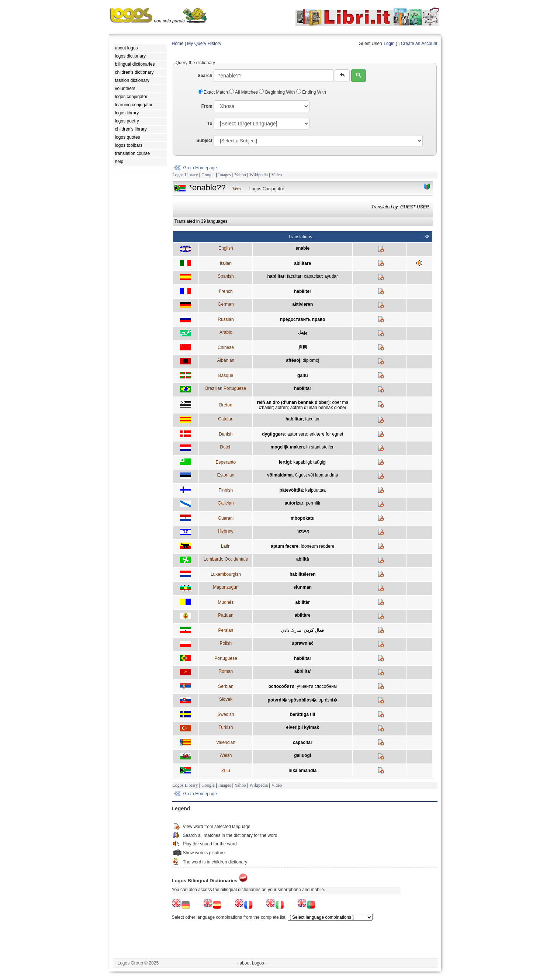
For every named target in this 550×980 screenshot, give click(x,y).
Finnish (226, 490)
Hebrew (226, 531)
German (226, 304)
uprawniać (303, 643)
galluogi (302, 755)
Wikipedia (259, 175)
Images (224, 175)
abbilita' (303, 671)
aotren (281, 408)
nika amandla (302, 771)
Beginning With (277, 92)
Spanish (226, 276)
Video (277, 175)
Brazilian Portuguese (226, 388)
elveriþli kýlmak (303, 727)
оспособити (281, 686)
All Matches (244, 92)
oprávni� (328, 700)
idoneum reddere (318, 546)
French (226, 291)
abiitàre (303, 615)
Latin (226, 546)
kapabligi (302, 462)
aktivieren (302, 304)
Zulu (226, 771)
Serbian (226, 686)
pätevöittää (291, 490)
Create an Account (419, 44)
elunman (303, 587)
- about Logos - (252, 963)
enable (302, 248)
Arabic (226, 332)
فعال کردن (314, 630)
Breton (226, 405)
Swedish (226, 714)
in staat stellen (320, 447)
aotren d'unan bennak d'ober (318, 408)
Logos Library (185, 175)
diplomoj (311, 360)
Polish (226, 643)
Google (208, 175)
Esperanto (226, 462)
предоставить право (302, 319)
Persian (226, 630)
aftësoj (293, 360)
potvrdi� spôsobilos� (292, 700)
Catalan (226, 419)
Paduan (226, 615)
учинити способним (317, 686)
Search (205, 76)
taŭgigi (320, 462)
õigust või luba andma (317, 475)
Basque (226, 375)
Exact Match (214, 92)
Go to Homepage (200, 168)
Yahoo (240, 175)
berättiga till (302, 714)
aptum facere (285, 546)
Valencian (226, 742)
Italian (226, 263)
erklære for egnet (326, 434)
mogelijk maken (287, 447)
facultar (294, 276)
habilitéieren (303, 574)
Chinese (226, 347)
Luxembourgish (226, 574)
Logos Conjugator (267, 189)
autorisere (297, 434)
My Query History (204, 44)
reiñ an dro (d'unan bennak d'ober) (293, 402)
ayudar (331, 276)
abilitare (302, 263)
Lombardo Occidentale (226, 559)
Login (389, 44)
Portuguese (226, 658)
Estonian (226, 475)
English (226, 248)
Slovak (226, 699)
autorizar (294, 503)
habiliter (303, 291)
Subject (204, 141)
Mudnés (226, 602)
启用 (302, 347)
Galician (226, 503)
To (210, 124)
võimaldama (280, 475)
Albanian (226, 360)
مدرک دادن (291, 630)
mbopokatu (303, 518)
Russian (226, 319)
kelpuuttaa (316, 490)
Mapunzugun (226, 587)
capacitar (313, 276)
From (207, 106)
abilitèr (303, 602)
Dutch (226, 447)
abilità (303, 559)
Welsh (226, 755)
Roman (226, 671)
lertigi (285, 462)
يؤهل (302, 332)
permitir (313, 503)
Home (178, 44)
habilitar (276, 276)
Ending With (311, 92)
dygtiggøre (273, 434)
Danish (226, 434)
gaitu (303, 375)
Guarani (226, 518)
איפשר (303, 531)
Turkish (226, 727)
